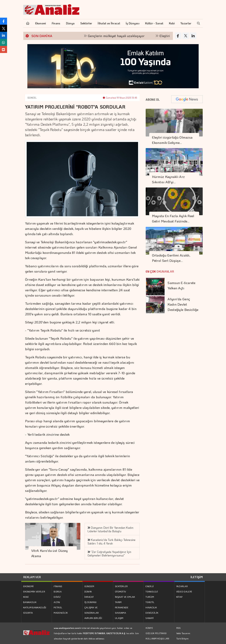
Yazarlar (186, 23)
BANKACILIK (30, 602)
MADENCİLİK (61, 613)
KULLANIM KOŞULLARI (157, 639)
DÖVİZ (57, 597)
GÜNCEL (32, 98)
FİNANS (58, 586)
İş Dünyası (133, 23)
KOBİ (26, 597)
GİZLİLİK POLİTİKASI (156, 633)
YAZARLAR (182, 586)
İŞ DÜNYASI (90, 602)
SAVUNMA (121, 613)
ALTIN (57, 602)
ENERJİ (150, 586)
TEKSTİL (150, 602)
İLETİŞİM (197, 577)
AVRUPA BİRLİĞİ (93, 618)
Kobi (172, 23)
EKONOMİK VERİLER (34, 591)
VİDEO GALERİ (184, 591)
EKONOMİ (28, 586)
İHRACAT (89, 597)
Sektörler (86, 23)
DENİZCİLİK (152, 613)
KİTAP (179, 597)
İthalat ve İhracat (109, 23)
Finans (56, 23)
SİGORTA (28, 613)
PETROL (58, 607)
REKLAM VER (32, 577)
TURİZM (150, 597)
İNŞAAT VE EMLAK (125, 597)
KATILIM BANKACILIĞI (35, 607)
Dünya (70, 23)
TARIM (118, 602)
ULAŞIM (119, 618)
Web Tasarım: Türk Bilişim (184, 636)
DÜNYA (88, 591)
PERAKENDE (122, 607)
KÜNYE (149, 628)
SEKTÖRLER (121, 586)
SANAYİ (150, 618)
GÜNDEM (89, 586)
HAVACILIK (151, 607)
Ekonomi (41, 23)
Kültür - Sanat (154, 23)
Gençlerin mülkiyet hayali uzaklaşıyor (122, 36)
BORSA (58, 591)
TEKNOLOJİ (152, 591)
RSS (179, 628)
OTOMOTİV (120, 591)
